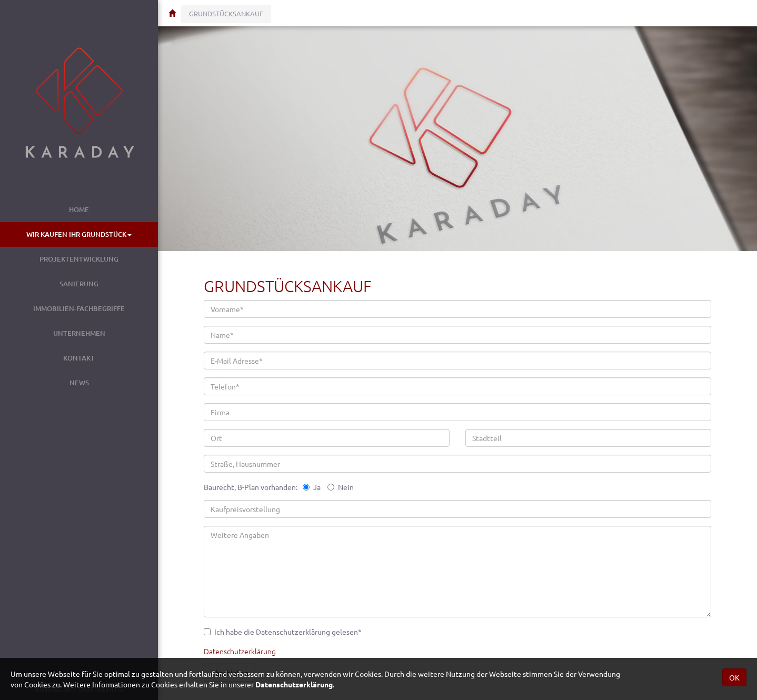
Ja (312, 487)
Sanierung (79, 284)
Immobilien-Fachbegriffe (79, 308)
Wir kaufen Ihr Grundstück (79, 234)
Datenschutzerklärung (240, 651)
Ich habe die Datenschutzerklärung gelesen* (283, 632)
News (79, 383)
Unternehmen (79, 333)
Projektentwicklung (79, 259)
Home (79, 209)
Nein (341, 487)
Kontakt (79, 358)
